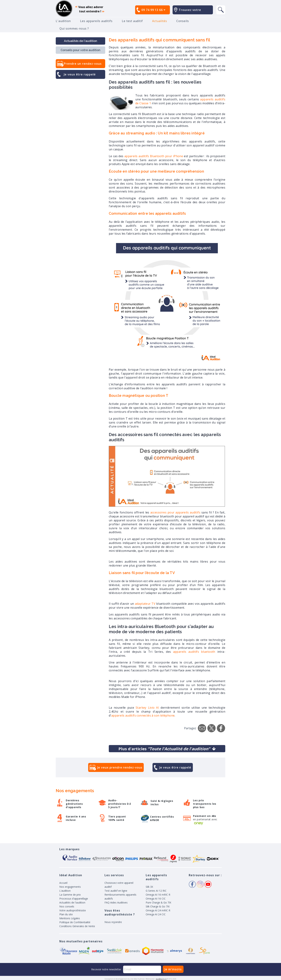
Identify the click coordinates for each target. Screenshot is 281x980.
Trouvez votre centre (190, 14)
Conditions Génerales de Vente (77, 926)
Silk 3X (149, 887)
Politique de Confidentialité (75, 922)
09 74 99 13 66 (153, 10)
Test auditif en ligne (116, 891)
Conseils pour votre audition (80, 50)
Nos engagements (70, 887)
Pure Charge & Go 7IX (158, 902)
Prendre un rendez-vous (83, 64)
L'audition (63, 21)
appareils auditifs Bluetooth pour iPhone (154, 156)
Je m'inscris (173, 969)
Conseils (183, 21)
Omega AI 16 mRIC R (158, 895)
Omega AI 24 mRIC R (158, 910)
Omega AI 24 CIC (156, 914)
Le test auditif (132, 21)
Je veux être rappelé (80, 74)
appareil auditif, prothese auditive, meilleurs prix (64, 9)
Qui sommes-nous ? (74, 28)
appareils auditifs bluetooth (194, 652)
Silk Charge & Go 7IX (158, 906)
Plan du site (66, 914)
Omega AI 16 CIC (156, 899)
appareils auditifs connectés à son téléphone (143, 715)
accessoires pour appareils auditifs (175, 512)
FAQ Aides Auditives (116, 902)
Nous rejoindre (113, 922)
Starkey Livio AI (147, 708)
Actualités (159, 21)
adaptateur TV (146, 604)
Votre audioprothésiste (73, 910)
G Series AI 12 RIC (156, 891)
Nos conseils (67, 906)
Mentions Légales (70, 918)
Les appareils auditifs (96, 21)
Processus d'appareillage (74, 899)
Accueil (63, 883)
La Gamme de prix (70, 895)
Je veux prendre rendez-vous (120, 767)
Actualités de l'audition (81, 41)
